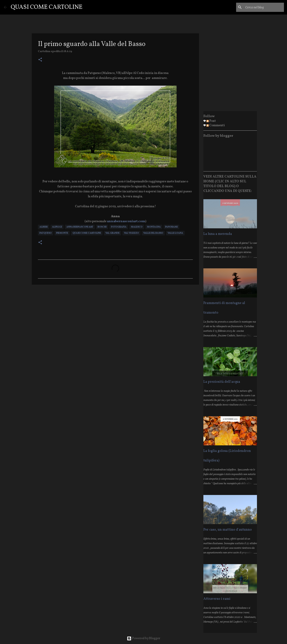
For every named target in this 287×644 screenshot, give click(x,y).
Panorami (171, 227)
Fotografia (119, 227)
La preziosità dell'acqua (222, 382)
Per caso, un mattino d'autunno (228, 530)
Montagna (154, 227)
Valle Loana (175, 233)
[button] (40, 60)
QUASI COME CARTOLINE (47, 7)
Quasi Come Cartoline (87, 233)
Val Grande (113, 233)
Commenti (216, 125)
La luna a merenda (218, 234)
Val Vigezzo (131, 233)
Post (211, 121)
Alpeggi (57, 227)
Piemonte (62, 233)
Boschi (102, 227)
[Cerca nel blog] (264, 7)
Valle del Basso (153, 233)
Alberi (44, 227)
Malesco (137, 227)
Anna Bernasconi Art (80, 227)
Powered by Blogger (144, 638)
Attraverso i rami (217, 599)
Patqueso (46, 233)
